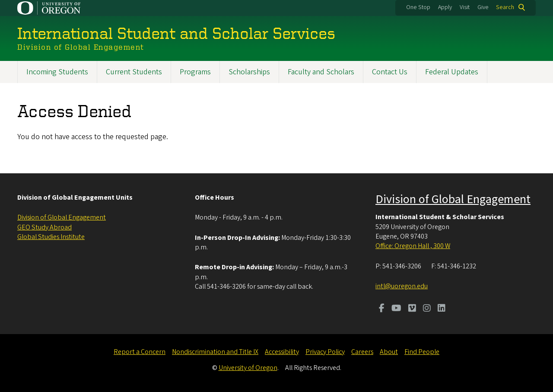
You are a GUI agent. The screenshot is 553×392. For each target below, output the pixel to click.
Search (505, 7)
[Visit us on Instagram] (427, 309)
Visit (465, 7)
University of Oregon (248, 368)
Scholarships (249, 72)
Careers (362, 352)
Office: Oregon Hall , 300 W (413, 246)
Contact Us (390, 72)
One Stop (418, 7)
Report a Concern (140, 352)
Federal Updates (452, 72)
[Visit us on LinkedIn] (442, 309)
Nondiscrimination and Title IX (215, 352)
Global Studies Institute (51, 237)
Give (483, 7)
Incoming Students (57, 72)
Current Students (134, 72)
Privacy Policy (325, 352)
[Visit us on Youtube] (396, 309)
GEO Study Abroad (44, 227)
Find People (422, 352)
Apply (445, 7)
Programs (195, 72)
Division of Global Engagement (62, 217)
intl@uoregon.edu (402, 286)
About (389, 352)
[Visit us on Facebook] (382, 309)
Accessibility (282, 352)
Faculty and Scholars (321, 72)
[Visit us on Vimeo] (412, 309)
